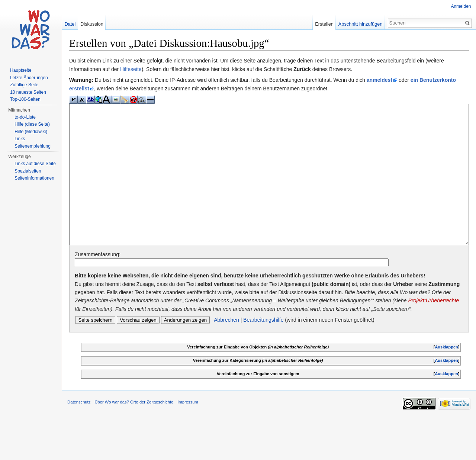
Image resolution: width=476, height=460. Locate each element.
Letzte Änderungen (29, 78)
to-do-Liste (25, 117)
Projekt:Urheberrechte (106, 338)
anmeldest (385, 81)
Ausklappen (445, 384)
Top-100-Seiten (25, 99)
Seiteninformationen (34, 178)
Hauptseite (21, 70)
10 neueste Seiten (28, 92)
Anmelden (460, 6)
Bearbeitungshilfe (269, 357)
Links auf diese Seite (35, 164)
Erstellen (322, 24)
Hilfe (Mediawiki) (31, 132)
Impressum (193, 443)
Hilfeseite (136, 70)
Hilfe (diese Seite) (32, 124)
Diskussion (96, 24)
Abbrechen (232, 357)
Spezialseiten (28, 171)
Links (20, 139)
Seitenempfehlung (33, 146)
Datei (74, 24)
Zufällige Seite (24, 85)
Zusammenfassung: (103, 283)
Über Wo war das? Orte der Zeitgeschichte (139, 443)
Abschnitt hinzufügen (359, 24)
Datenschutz (84, 443)
